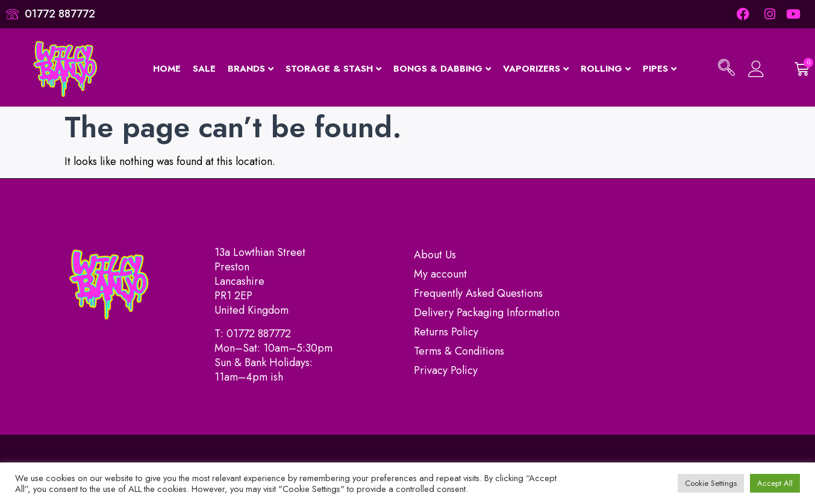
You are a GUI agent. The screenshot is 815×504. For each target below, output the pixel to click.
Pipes (660, 69)
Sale (204, 69)
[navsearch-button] (726, 69)
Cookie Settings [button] (711, 483)
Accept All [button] (775, 483)
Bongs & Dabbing (442, 69)
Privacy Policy (446, 370)
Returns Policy (446, 332)
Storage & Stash (333, 69)
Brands (251, 69)
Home (167, 69)
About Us (435, 255)
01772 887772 (259, 334)
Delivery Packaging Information (487, 313)
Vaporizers (536, 69)
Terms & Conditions (459, 351)
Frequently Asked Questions (478, 293)
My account (440, 274)
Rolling (606, 69)
